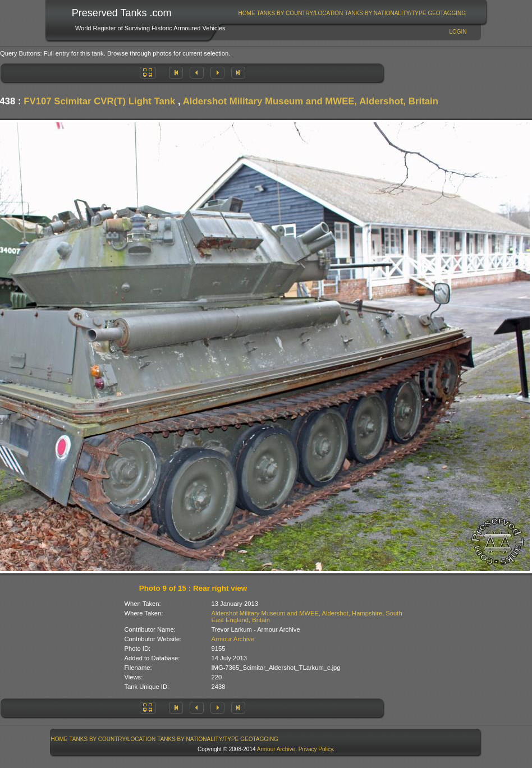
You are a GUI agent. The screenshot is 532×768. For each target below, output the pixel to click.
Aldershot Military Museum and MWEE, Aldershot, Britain (311, 101)
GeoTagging (447, 13)
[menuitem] (247, 13)
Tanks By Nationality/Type (385, 13)
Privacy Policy (316, 749)
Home (247, 13)
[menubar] (352, 13)
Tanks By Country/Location (300, 13)
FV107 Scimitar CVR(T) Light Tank (99, 101)
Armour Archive (233, 639)
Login (458, 32)
